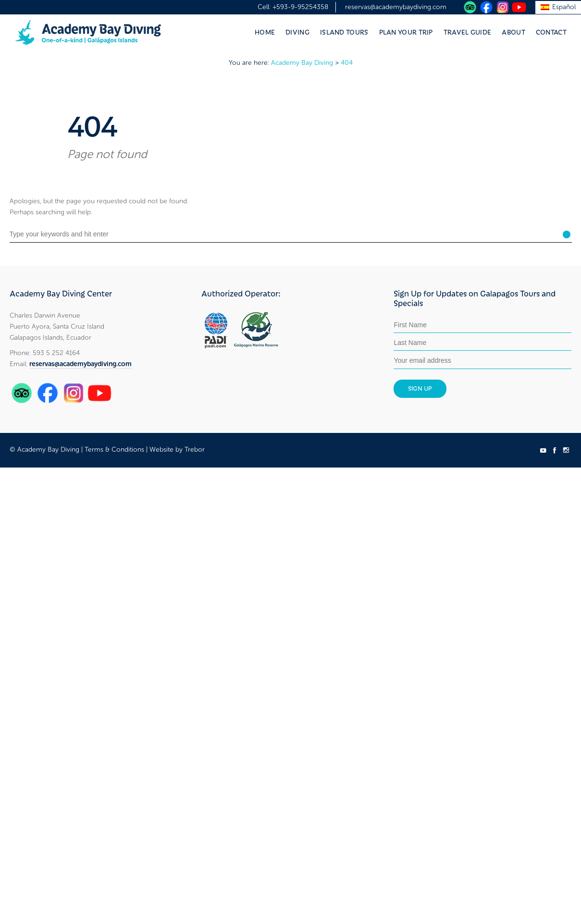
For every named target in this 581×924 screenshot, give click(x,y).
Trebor (195, 450)
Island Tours (344, 32)
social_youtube (543, 450)
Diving (297, 32)
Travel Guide (468, 32)
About (513, 32)
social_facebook (555, 450)
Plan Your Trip (406, 32)
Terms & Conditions (114, 450)
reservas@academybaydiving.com (396, 7)
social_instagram (566, 450)
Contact (551, 32)
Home (265, 32)
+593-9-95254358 (300, 7)
